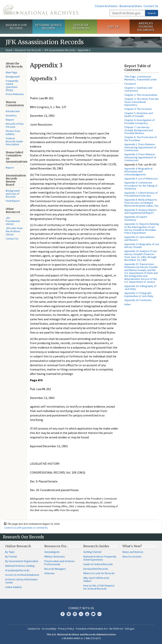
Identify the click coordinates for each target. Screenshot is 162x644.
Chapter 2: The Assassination (141, 95)
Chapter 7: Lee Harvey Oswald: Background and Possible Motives (139, 130)
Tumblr (81, 614)
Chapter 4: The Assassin (138, 109)
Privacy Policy (66, 629)
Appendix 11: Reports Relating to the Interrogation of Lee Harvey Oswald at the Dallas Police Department (142, 228)
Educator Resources (81, 27)
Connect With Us (81, 608)
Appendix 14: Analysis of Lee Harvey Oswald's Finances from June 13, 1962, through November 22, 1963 (141, 255)
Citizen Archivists (106, 6)
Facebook (63, 614)
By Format (11, 556)
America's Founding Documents (146, 27)
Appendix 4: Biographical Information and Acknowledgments (138, 171)
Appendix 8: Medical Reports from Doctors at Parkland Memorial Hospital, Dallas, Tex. (142, 203)
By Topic (10, 552)
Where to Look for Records (99, 573)
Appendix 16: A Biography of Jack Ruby (140, 287)
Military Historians (55, 556)
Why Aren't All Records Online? (96, 579)
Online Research (18, 546)
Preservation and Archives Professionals (60, 563)
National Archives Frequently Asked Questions (100, 558)
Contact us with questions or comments (26, 528)
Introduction (13, 111)
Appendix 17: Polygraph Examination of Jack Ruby (139, 294)
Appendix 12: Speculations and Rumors (139, 238)
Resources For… (56, 546)
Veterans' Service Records (49, 27)
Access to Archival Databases (22, 575)
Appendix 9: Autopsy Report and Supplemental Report (140, 211)
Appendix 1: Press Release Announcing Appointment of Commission (140, 147)
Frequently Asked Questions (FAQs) (12, 85)
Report (10, 120)
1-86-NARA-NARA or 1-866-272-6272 (81, 638)
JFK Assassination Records (60, 50)
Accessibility (49, 629)
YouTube (87, 614)
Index (127, 304)
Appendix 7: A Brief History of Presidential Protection (141, 194)
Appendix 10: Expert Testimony (136, 218)
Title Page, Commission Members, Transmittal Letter (141, 78)
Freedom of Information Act (92, 629)
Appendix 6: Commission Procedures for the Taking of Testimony (141, 186)
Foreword (130, 84)
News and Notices (133, 552)
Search (152, 13)
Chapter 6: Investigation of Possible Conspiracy (140, 121)
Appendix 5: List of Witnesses (141, 179)
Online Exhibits (14, 587)
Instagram (75, 614)
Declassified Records (96, 569)
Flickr (99, 614)
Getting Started (92, 552)
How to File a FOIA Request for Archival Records (99, 587)
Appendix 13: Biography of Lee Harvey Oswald (142, 246)
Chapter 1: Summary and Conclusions (138, 89)
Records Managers (55, 569)
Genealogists (52, 552)
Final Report (13, 201)
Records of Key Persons (15, 125)
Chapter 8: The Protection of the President (141, 139)
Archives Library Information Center (21, 581)
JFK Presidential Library (13, 221)
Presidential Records (17, 570)
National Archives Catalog (20, 566)
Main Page (12, 72)
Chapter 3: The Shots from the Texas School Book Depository (142, 102)
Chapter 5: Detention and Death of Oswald (139, 115)
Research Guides (96, 546)
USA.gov (130, 629)
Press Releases (15, 94)
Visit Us (113, 27)
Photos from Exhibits (13, 133)
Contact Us (151, 6)
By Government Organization (22, 561)
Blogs (93, 614)
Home (9, 50)
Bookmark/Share (131, 6)
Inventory (11, 115)
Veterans (50, 573)
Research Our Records (16, 27)
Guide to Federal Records (98, 564)
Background (13, 77)
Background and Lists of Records (13, 194)
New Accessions (132, 556)
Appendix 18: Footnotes (138, 300)
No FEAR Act (116, 629)
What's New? (132, 546)
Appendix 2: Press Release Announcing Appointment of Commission (140, 157)
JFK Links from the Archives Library (14, 231)
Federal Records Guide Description (14, 141)
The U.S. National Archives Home (40, 10)
